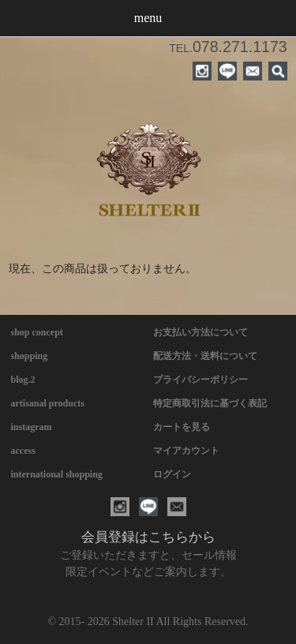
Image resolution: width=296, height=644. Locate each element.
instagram (32, 427)
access (23, 451)
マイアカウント (186, 451)
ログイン (172, 474)
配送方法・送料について (205, 356)
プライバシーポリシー (200, 380)
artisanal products (48, 403)
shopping (30, 356)
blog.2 (23, 380)
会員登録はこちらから (148, 537)
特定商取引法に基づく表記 (210, 403)
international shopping (57, 474)
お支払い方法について (200, 332)
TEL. (228, 48)
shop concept (37, 332)
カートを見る (182, 427)
